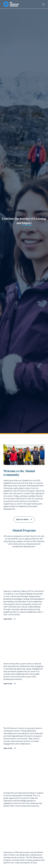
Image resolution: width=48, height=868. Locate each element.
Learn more (10, 684)
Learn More (9, 619)
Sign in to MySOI (24, 519)
